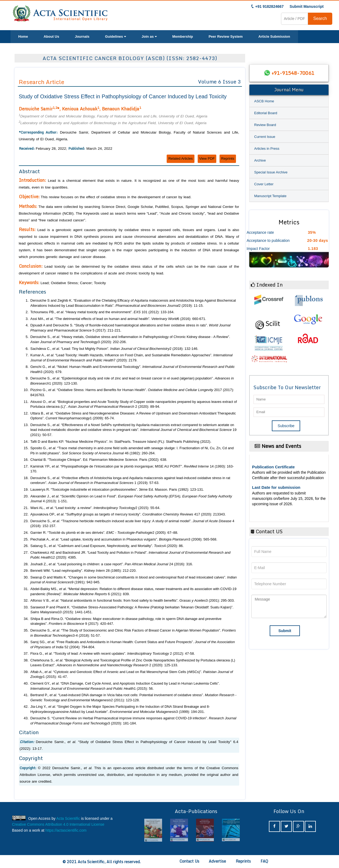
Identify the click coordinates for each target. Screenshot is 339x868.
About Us (52, 36)
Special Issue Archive (271, 172)
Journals (82, 36)
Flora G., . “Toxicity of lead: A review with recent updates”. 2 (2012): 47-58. (113, 653)
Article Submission (274, 36)
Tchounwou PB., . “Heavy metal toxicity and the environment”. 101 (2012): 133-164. (102, 312)
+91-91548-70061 (293, 73)
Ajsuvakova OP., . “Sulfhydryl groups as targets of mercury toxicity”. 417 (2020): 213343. (128, 514)
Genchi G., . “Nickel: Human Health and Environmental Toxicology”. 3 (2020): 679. (133, 369)
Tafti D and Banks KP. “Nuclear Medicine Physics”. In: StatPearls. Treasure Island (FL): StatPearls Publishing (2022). (121, 442)
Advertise (217, 861)
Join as (149, 36)
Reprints (228, 158)
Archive (260, 160)
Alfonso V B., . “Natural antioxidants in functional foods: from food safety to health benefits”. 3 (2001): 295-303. (133, 600)
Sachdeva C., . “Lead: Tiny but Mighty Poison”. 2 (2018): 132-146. (114, 349)
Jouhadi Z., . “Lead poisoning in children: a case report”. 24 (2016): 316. (112, 564)
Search (320, 18)
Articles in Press (267, 149)
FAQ (264, 861)
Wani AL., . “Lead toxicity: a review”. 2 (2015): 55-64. (95, 508)
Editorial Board (266, 113)
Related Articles (180, 158)
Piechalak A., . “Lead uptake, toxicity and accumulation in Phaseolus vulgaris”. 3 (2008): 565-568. (124, 539)
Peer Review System (225, 36)
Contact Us (189, 861)
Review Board (265, 125)
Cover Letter (264, 184)
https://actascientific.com (66, 830)
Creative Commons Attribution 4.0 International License (58, 824)
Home (23, 36)
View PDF (207, 158)
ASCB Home (264, 101)
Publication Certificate (273, 467)
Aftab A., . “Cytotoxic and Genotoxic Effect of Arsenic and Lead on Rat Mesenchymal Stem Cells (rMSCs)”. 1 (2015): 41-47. (132, 674)
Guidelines (116, 36)
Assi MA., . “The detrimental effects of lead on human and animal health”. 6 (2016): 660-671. (118, 319)
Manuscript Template (270, 196)
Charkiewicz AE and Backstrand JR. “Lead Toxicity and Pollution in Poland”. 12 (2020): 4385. (131, 555)
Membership (183, 36)
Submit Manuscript (307, 6)
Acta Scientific (68, 818)
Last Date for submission (276, 487)
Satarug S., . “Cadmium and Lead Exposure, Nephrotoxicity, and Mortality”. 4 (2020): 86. (107, 546)
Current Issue (265, 137)
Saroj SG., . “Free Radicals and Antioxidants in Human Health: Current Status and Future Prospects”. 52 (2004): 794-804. (133, 644)
